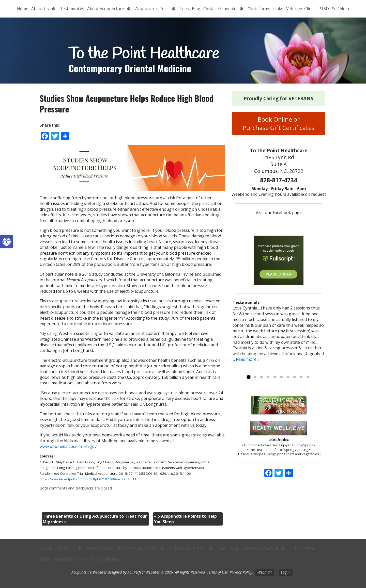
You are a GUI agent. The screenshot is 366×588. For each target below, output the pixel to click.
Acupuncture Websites (89, 572)
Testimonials (72, 9)
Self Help (340, 9)
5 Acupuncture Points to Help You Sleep (185, 519)
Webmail (265, 572)
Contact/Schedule (220, 9)
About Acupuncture (106, 9)
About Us (40, 9)
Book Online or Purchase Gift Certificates (279, 123)
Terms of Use (217, 572)
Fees (185, 9)
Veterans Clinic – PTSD (308, 9)
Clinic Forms (259, 9)
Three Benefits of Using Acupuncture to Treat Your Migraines (95, 519)
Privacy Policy (241, 572)
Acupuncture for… (152, 9)
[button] (7, 242)
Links (278, 9)
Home (23, 9)
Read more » (248, 359)
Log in (286, 572)
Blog (196, 9)
